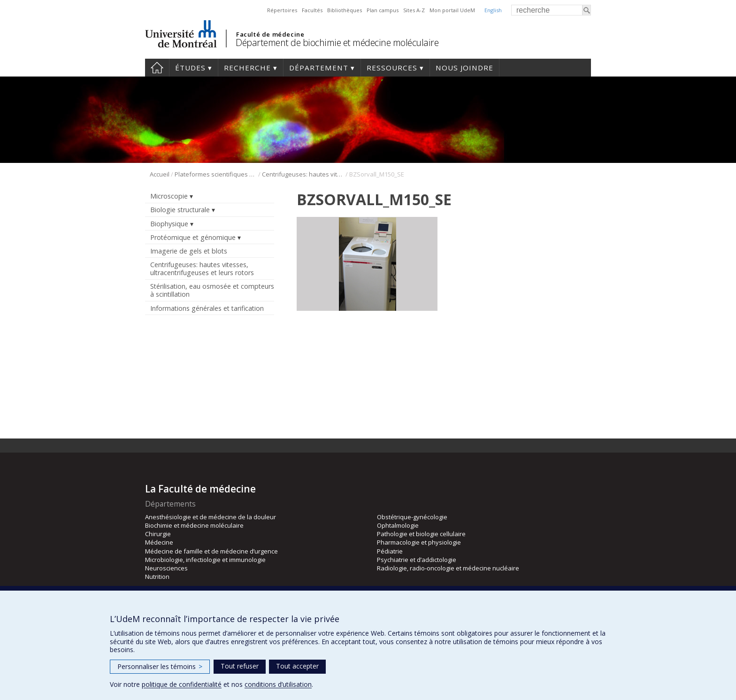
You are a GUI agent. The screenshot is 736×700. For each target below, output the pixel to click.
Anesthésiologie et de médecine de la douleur (211, 517)
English (493, 10)
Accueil (157, 68)
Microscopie (169, 196)
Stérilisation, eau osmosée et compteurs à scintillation (212, 290)
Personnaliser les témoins (160, 666)
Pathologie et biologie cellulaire (421, 534)
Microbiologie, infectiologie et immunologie (205, 560)
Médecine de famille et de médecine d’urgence (211, 551)
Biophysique (169, 224)
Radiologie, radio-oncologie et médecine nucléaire (448, 568)
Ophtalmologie (398, 525)
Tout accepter (297, 666)
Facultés (312, 10)
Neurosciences (166, 568)
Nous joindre (464, 68)
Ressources (392, 68)
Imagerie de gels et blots (189, 251)
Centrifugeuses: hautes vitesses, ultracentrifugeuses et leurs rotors (303, 174)
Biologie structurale (180, 210)
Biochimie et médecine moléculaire (194, 525)
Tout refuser (240, 666)
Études (190, 68)
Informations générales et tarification (207, 308)
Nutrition (157, 577)
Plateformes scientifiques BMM (216, 174)
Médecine (159, 542)
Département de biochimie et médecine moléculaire (337, 42)
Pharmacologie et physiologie (419, 542)
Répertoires (282, 10)
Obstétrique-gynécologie (412, 517)
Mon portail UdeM (452, 10)
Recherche (247, 68)
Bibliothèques (345, 10)
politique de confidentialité (182, 684)
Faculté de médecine (270, 34)
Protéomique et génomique (193, 237)
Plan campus (383, 10)
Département (319, 68)
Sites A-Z (414, 10)
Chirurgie (158, 534)
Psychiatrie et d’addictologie (417, 560)
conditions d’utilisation (278, 684)
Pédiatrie (390, 551)
